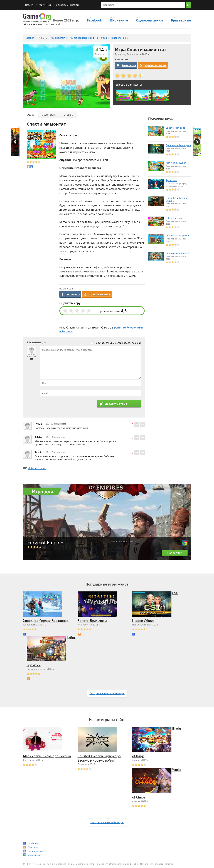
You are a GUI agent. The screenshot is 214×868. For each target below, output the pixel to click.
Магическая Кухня (176, 163)
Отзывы (69, 115)
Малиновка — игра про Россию (47, 756)
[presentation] (67, 407)
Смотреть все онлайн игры (107, 823)
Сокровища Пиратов (177, 236)
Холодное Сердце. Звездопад (46, 621)
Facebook (94, 20)
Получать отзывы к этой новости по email (118, 343)
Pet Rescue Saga (174, 218)
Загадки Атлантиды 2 (178, 253)
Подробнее (175, 553)
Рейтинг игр (45, 5)
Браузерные (181, 20)
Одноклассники (149, 20)
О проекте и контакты (67, 5)
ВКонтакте (119, 20)
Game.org (37, 16)
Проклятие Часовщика (178, 146)
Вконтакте (129, 65)
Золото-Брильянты (92, 621)
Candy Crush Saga (175, 128)
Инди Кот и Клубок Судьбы (177, 200)
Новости (30, 5)
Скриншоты (49, 115)
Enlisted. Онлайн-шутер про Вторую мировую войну (99, 759)
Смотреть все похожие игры (107, 694)
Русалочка (171, 181)
